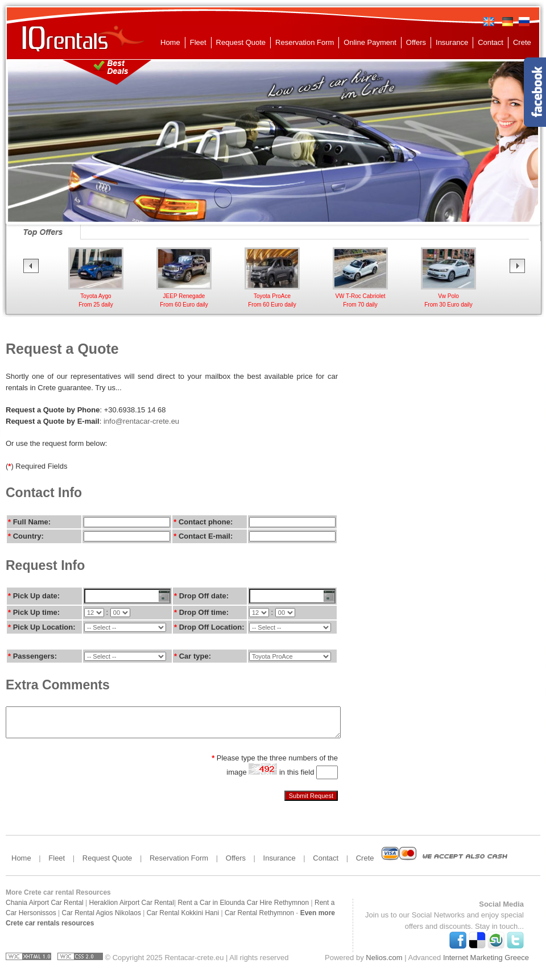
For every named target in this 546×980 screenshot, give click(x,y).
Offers (416, 42)
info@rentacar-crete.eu (141, 421)
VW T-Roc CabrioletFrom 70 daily (360, 296)
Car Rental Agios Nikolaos (102, 913)
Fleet (198, 42)
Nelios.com (384, 958)
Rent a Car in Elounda (211, 903)
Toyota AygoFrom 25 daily (96, 296)
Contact (491, 42)
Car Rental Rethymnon (259, 913)
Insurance (452, 42)
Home (170, 42)
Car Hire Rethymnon (278, 903)
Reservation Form (305, 42)
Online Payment (370, 42)
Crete (522, 42)
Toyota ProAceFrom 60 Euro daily (272, 296)
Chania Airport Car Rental (45, 903)
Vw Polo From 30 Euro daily (448, 296)
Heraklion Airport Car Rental (132, 903)
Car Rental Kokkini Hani (183, 913)
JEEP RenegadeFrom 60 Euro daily (184, 296)
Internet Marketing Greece (486, 958)
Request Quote (241, 42)
